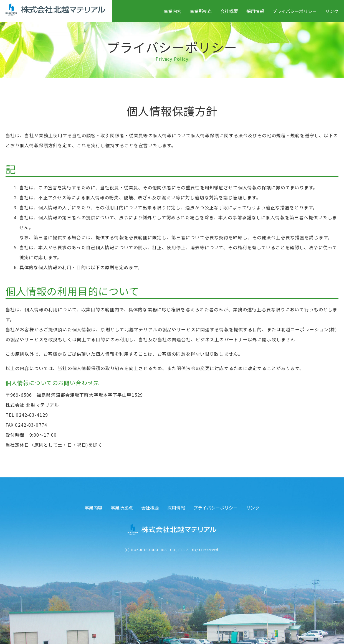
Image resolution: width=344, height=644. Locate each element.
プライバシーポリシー (295, 11)
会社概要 (229, 11)
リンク (332, 11)
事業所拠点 (201, 11)
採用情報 (255, 11)
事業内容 (173, 11)
